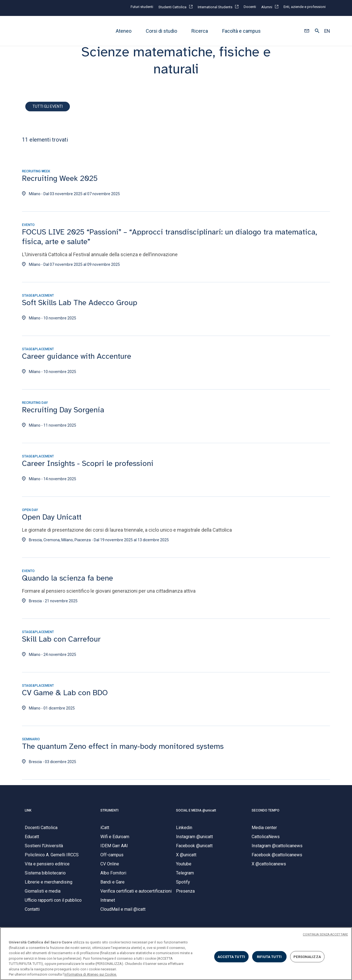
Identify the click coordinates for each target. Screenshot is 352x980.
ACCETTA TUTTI (231, 956)
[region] (176, 954)
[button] (307, 31)
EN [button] (327, 31)
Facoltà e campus (241, 31)
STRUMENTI (109, 814)
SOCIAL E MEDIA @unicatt (196, 814)
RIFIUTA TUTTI (269, 956)
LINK (28, 814)
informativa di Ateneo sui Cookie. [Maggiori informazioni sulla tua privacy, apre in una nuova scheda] (91, 974)
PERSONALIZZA (307, 956)
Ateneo (124, 31)
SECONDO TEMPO (266, 814)
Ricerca (200, 31)
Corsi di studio (161, 31)
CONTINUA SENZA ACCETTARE (325, 935)
